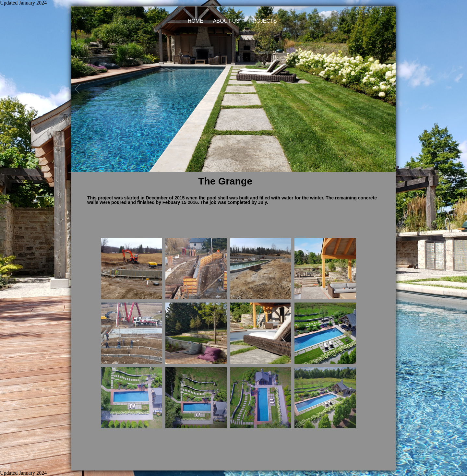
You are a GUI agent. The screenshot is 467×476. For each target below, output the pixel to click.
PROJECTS (263, 21)
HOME (196, 21)
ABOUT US (226, 21)
